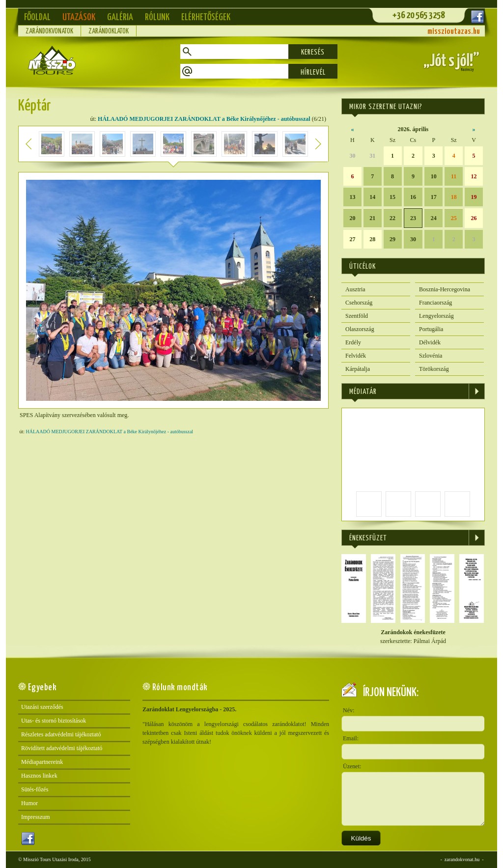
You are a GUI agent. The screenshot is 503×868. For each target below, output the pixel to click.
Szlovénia (431, 356)
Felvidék (356, 356)
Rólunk (157, 17)
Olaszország (360, 329)
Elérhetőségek (206, 17)
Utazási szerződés (42, 707)
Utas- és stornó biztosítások (54, 721)
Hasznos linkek (39, 776)
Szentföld (357, 316)
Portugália (431, 329)
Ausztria (355, 289)
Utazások (79, 17)
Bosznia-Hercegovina (445, 289)
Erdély (353, 342)
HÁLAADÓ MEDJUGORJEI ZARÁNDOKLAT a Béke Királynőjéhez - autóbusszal (204, 119)
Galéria (120, 17)
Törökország (434, 369)
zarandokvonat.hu (462, 859)
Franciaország (435, 303)
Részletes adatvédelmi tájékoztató (61, 734)
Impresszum (36, 817)
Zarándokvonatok (49, 31)
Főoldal (37, 17)
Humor (29, 803)
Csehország (359, 303)
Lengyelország (436, 316)
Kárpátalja (358, 369)
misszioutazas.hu (454, 32)
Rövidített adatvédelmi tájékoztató (62, 748)
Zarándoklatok (109, 31)
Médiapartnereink (42, 762)
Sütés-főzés (35, 789)
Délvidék (430, 342)
